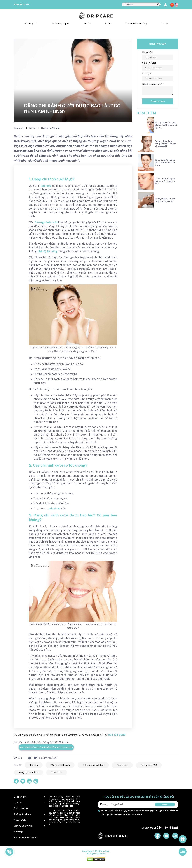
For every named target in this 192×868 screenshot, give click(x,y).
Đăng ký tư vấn (22, 4)
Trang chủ (19, 128)
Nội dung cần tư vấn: (153, 84)
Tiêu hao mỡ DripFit (60, 24)
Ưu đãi (108, 24)
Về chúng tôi (30, 24)
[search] (159, 5)
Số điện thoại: (149, 63)
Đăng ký (165, 804)
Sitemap (18, 832)
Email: (104, 804)
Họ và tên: (148, 52)
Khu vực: (147, 73)
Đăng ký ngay (158, 101)
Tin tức (165, 24)
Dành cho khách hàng (136, 24)
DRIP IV (87, 24)
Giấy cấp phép (21, 808)
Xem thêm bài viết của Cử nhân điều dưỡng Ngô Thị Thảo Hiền (46, 747)
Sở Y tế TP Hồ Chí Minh (26, 838)
